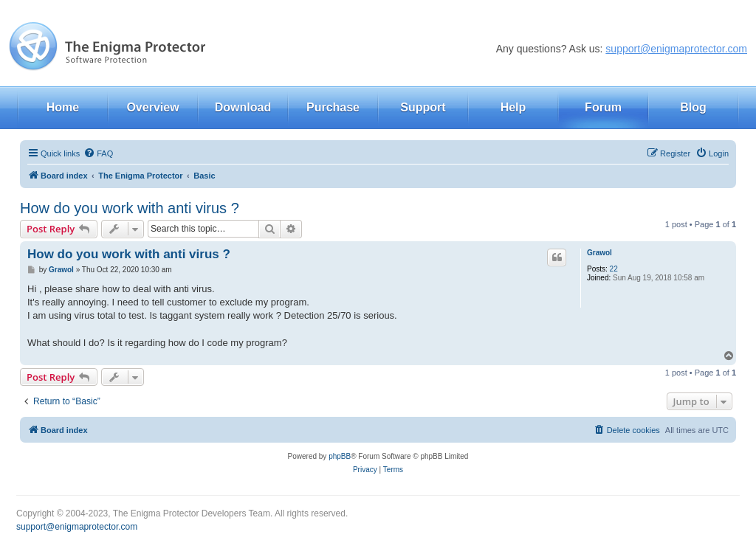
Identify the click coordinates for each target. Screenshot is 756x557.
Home (63, 107)
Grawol (599, 253)
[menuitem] (98, 153)
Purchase (333, 107)
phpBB (340, 456)
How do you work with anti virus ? (130, 208)
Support (423, 107)
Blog (693, 107)
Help (513, 107)
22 (614, 269)
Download (243, 107)
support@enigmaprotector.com (676, 49)
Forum (603, 107)
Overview (152, 107)
